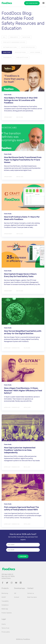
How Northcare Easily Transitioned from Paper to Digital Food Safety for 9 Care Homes (23, 160)
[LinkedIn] (21, 583)
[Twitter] (7, 583)
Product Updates (7, 613)
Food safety (14, 37)
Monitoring (5, 593)
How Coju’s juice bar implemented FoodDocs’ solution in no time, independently (20, 450)
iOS (15, 593)
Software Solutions (10, 47)
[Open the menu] (43, 3)
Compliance (5, 605)
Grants (4, 624)
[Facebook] (3, 583)
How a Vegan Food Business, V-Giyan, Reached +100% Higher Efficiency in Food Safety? (23, 391)
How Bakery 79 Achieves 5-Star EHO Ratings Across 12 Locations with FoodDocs (21, 100)
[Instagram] (12, 583)
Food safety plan (22, 57)
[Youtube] (16, 583)
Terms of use (5, 628)
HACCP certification (28, 47)
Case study (7, 52)
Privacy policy (6, 632)
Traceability (7, 57)
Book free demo (32, 597)
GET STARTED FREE (31, 3)
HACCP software (20, 52)
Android (17, 597)
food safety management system (14, 42)
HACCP (4, 597)
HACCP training (35, 52)
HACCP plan (26, 37)
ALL (4, 37)
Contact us (31, 593)
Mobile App (5, 609)
